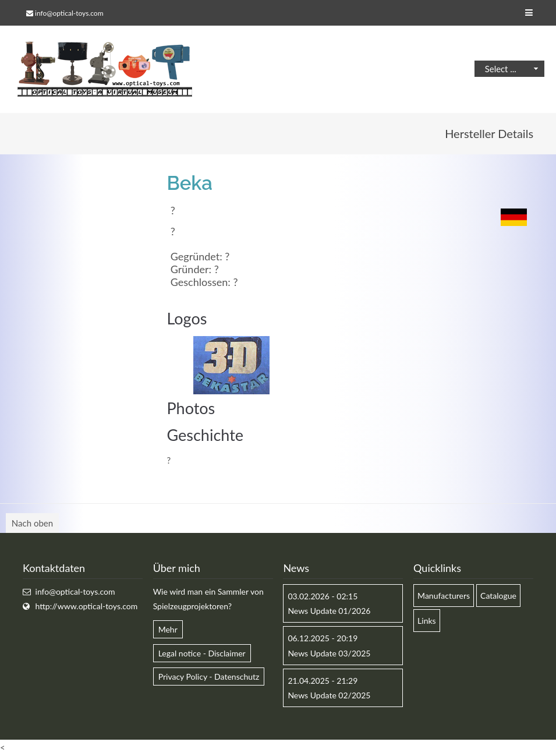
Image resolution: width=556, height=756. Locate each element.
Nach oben (32, 523)
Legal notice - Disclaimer (202, 653)
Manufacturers (444, 596)
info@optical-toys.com (69, 13)
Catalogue (498, 596)
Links (427, 621)
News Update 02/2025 (329, 695)
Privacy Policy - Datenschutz (209, 676)
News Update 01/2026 (329, 611)
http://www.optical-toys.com (87, 606)
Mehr (168, 629)
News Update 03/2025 (329, 653)
